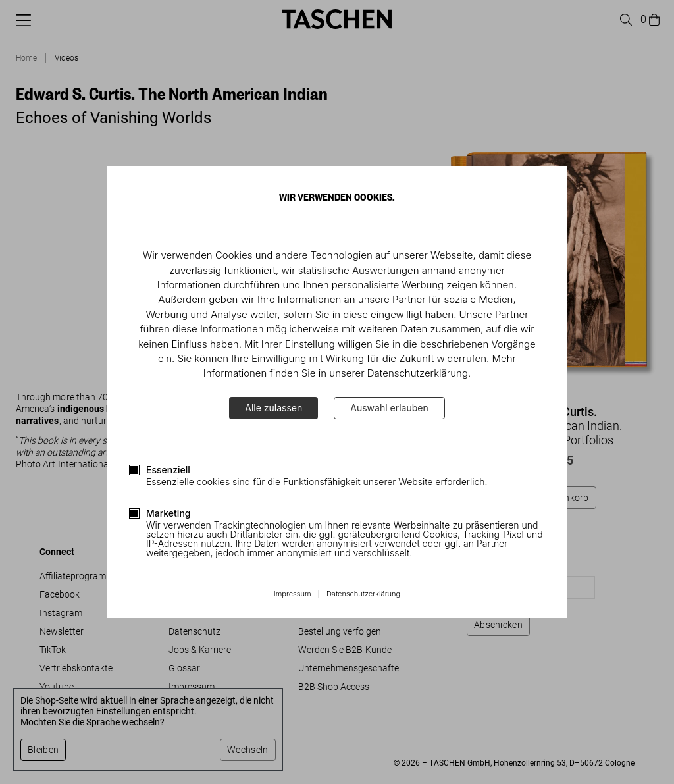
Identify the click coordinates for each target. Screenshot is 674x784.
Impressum (293, 594)
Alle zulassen (273, 408)
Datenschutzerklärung (363, 594)
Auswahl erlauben (389, 408)
